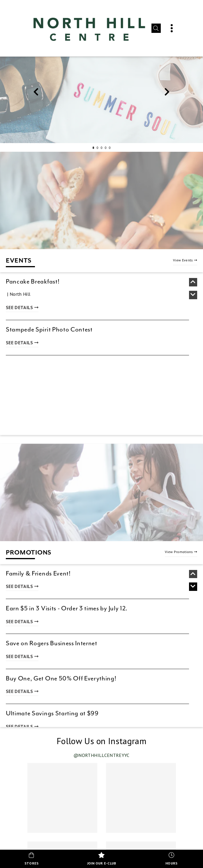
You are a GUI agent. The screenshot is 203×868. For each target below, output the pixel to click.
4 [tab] (106, 148)
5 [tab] (110, 148)
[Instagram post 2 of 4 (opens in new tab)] (141, 798)
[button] (156, 28)
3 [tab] (102, 148)
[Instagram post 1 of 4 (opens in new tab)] (62, 798)
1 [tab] (93, 148)
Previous (36, 93)
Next (167, 93)
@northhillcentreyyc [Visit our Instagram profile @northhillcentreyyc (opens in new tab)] (101, 755)
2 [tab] (98, 148)
